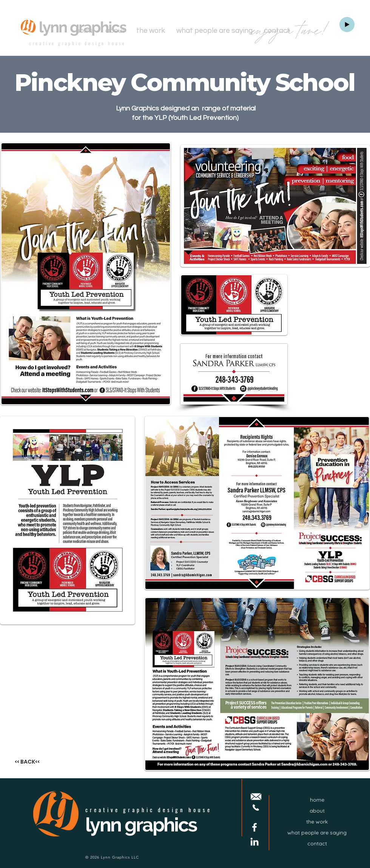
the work (317, 822)
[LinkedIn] (254, 842)
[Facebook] (254, 827)
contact (317, 843)
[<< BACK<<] (27, 762)
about (317, 811)
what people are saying (317, 833)
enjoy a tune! (291, 31)
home (317, 800)
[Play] (347, 25)
